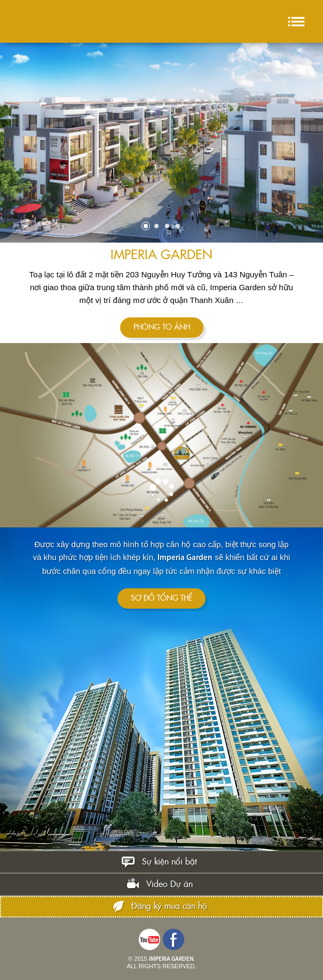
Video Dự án (170, 884)
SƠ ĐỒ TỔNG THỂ (161, 598)
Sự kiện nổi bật (170, 862)
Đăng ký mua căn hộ (169, 906)
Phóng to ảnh (162, 328)
